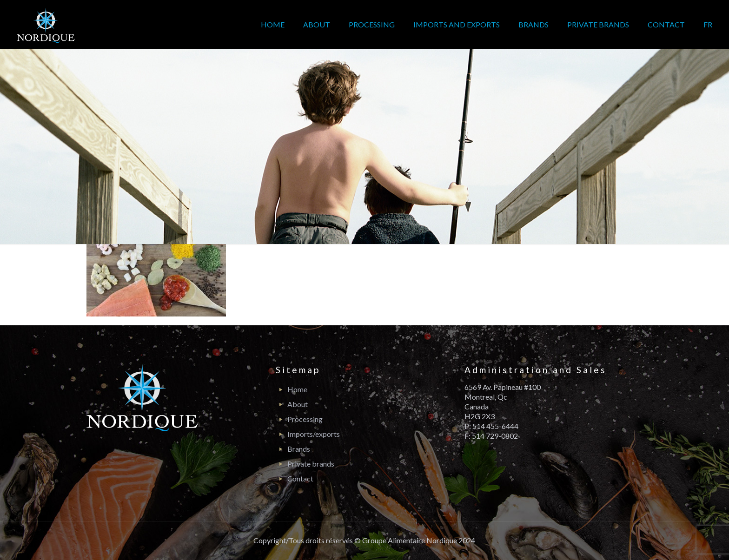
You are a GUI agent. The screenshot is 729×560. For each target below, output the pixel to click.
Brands (299, 449)
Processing (305, 419)
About (298, 404)
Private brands (311, 464)
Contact (300, 478)
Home (297, 389)
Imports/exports (314, 434)
